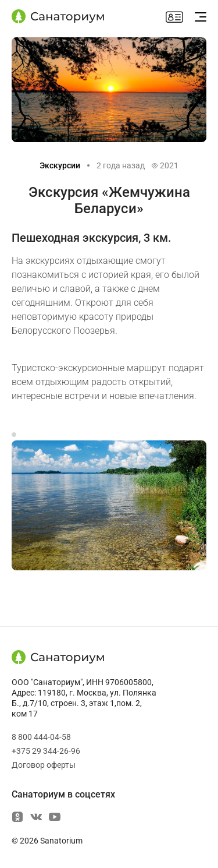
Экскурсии (60, 165)
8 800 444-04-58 (41, 737)
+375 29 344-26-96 (46, 751)
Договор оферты (44, 765)
